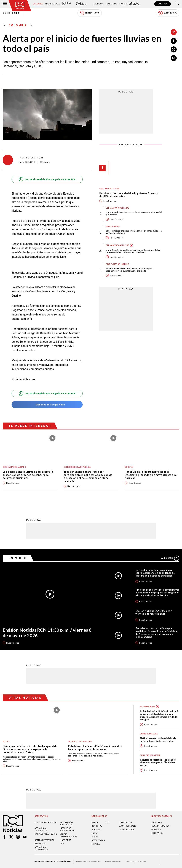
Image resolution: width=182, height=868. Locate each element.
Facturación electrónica (66, 824)
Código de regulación (46, 834)
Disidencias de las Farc (117, 264)
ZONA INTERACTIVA (160, 826)
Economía (98, 4)
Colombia (38, 4)
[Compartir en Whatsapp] (174, 58)
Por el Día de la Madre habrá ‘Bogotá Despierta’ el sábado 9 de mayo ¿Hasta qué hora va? (151, 475)
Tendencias (111, 4)
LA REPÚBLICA (126, 822)
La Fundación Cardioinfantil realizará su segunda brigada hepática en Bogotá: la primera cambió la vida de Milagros (159, 716)
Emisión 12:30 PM (90, 13)
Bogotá (129, 467)
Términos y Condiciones (136, 862)
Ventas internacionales (68, 835)
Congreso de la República (77, 467)
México (6, 741)
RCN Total (97, 826)
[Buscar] (178, 4)
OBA (62, 844)
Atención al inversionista (41, 848)
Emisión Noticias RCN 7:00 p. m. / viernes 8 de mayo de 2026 (154, 612)
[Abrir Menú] (5, 4)
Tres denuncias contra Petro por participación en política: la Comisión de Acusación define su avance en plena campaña (88, 476)
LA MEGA (96, 844)
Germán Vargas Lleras (117, 208)
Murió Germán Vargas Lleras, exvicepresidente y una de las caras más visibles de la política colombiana (133, 251)
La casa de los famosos (80, 741)
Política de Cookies (113, 862)
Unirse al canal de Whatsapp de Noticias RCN (47, 179)
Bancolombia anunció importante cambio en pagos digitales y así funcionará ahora (134, 232)
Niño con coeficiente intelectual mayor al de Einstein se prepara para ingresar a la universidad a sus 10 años (157, 593)
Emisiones (12, 13)
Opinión (123, 4)
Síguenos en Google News (47, 405)
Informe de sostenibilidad (67, 829)
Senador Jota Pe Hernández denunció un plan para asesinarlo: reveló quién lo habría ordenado (129, 270)
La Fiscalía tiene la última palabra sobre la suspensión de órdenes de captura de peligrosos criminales (28, 475)
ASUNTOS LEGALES (128, 826)
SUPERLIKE (156, 830)
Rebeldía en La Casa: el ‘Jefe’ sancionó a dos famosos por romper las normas (95, 748)
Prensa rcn (40, 844)
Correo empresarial (44, 840)
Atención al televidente (41, 829)
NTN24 (95, 822)
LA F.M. (95, 833)
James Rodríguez (149, 734)
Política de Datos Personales (88, 862)
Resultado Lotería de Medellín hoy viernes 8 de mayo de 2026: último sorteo (129, 195)
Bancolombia (113, 226)
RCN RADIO (96, 830)
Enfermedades (147, 707)
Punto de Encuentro (134, 4)
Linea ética (65, 840)
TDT (107, 822)
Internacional (52, 4)
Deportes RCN (66, 4)
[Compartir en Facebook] (174, 41)
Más (170, 558)
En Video (18, 558)
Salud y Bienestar (81, 4)
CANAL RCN (163, 4)
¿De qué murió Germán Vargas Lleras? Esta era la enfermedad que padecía (134, 213)
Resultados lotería (109, 189)
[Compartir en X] (174, 49)
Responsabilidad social (46, 822)
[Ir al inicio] (20, 6)
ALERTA (95, 837)
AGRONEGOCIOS (127, 830)
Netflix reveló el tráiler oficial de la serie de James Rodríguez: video (158, 740)
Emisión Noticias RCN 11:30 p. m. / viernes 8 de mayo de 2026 (47, 633)
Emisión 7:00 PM (168, 13)
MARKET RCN (157, 833)
